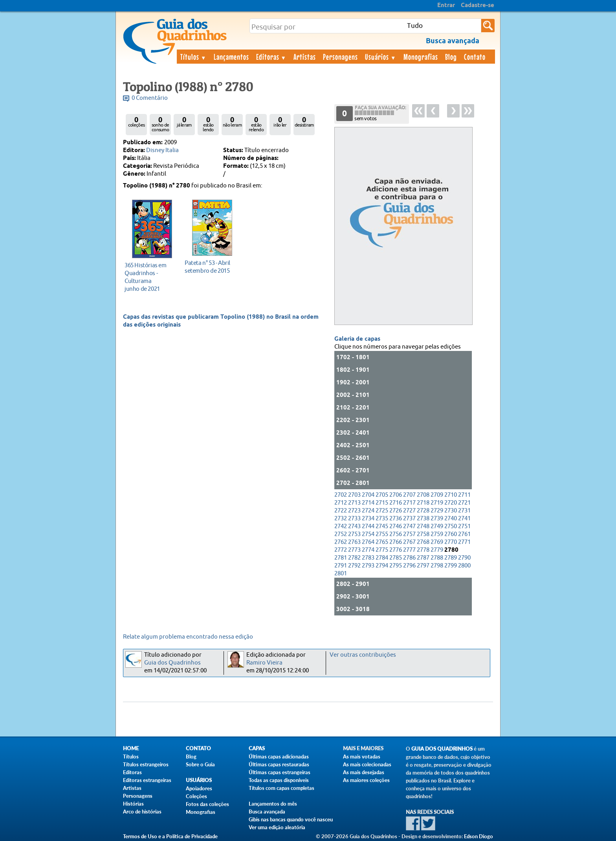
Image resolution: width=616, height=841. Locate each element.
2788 (437, 558)
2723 (354, 511)
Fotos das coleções (207, 804)
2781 (341, 558)
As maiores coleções (366, 780)
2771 (464, 542)
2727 (409, 511)
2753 (354, 534)
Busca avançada (267, 812)
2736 (396, 519)
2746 (396, 526)
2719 (437, 503)
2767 (409, 542)
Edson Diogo (478, 836)
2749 (437, 526)
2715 (382, 503)
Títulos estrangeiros (146, 764)
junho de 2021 (150, 277)
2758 (423, 534)
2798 (437, 566)
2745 (382, 526)
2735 (382, 519)
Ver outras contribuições (363, 655)
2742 (341, 526)
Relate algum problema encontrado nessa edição (188, 637)
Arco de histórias (142, 812)
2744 (368, 526)
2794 (382, 566)
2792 (354, 566)
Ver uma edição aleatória (277, 827)
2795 (396, 566)
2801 (341, 574)
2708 (423, 495)
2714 (368, 503)
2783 (368, 558)
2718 (423, 503)
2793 (368, 566)
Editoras (271, 57)
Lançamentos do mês (273, 804)
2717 (409, 503)
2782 (354, 558)
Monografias (421, 57)
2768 (423, 542)
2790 (464, 558)
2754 (368, 534)
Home (131, 748)
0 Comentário (150, 98)
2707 (409, 495)
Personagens (340, 57)
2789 (451, 558)
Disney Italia (162, 150)
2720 (451, 503)
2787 (423, 558)
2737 (409, 519)
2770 (451, 542)
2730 (451, 511)
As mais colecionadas (367, 764)
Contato (475, 57)
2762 (341, 542)
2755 (382, 534)
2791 (341, 566)
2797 (423, 566)
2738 (423, 519)
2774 (368, 550)
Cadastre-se (478, 6)
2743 (354, 526)
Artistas (305, 57)
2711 (464, 495)
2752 (341, 534)
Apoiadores (199, 788)
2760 (451, 534)
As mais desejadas (364, 772)
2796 (409, 566)
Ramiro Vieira (264, 663)
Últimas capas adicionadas (279, 757)
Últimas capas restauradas (279, 764)
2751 (464, 526)
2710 (451, 495)
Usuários (381, 57)
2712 (341, 503)
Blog (451, 57)
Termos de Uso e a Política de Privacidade (170, 836)
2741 (464, 519)
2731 (464, 511)
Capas (257, 748)
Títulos (193, 57)
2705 (382, 495)
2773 (354, 550)
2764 (368, 542)
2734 (368, 519)
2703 (354, 495)
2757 (409, 534)
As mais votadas (362, 757)
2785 (396, 558)
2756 (396, 534)
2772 (341, 550)
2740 (451, 519)
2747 (409, 526)
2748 (423, 526)
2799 (451, 566)
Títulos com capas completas (281, 788)
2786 (409, 558)
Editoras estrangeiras (147, 780)
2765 (382, 542)
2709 (437, 495)
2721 (464, 503)
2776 (396, 550)
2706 (396, 495)
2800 (464, 566)
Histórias (133, 804)
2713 (354, 503)
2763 (354, 542)
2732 (341, 519)
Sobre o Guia (200, 764)
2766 (396, 542)
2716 (396, 503)
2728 (423, 511)
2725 (382, 511)
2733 (354, 519)
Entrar (446, 6)
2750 (451, 526)
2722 (341, 511)
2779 (437, 550)
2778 (423, 550)
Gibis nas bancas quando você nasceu (291, 819)
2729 (437, 511)
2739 (437, 519)
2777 (409, 550)
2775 (382, 550)
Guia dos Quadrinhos (172, 663)
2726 (396, 511)
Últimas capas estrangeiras (280, 772)
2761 (464, 534)
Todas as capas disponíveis (279, 780)
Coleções (196, 796)
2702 (341, 495)
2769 (437, 542)
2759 (437, 534)
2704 (368, 495)
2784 (382, 558)
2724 (368, 511)
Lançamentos (231, 57)
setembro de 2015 (210, 267)
